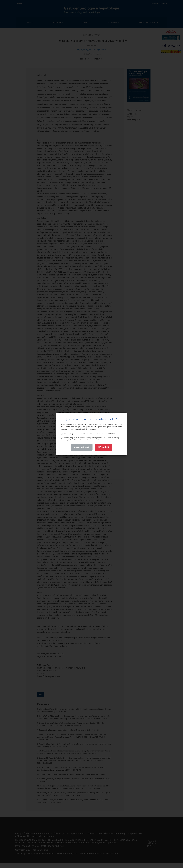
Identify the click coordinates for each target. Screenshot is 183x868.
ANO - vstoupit (82, 447)
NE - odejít (104, 447)
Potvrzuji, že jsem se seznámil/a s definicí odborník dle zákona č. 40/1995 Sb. (89, 434)
